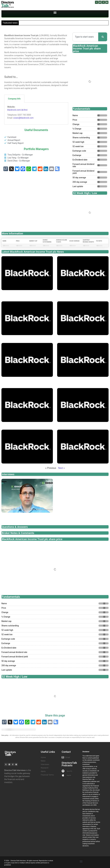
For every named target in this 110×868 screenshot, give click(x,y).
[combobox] (85, 37)
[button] (55, 13)
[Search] (103, 37)
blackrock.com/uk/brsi (17, 110)
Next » (61, 468)
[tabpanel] (36, 114)
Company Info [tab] (14, 99)
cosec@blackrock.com (23, 118)
